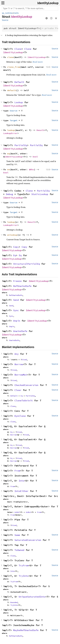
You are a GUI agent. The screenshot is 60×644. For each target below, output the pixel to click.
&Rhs (31, 169)
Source (5, 20)
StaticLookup (40, 194)
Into (21, 481)
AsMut (28, 512)
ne (8, 169)
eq (8, 154)
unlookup (12, 235)
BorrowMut (21, 375)
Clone (18, 49)
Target (14, 120)
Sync (16, 310)
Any (17, 354)
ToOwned (19, 550)
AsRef (17, 512)
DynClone (20, 416)
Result (40, 130)
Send (16, 300)
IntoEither (21, 491)
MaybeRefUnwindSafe (26, 630)
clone (10, 57)
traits (16, 13)
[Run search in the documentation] (30, 8)
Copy (16, 247)
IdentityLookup (48, 3)
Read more (38, 62)
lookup (11, 130)
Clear (18, 390)
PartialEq (21, 145)
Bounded (14, 602)
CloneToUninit (24, 400)
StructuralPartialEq (27, 264)
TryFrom (24, 565)
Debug (10, 194)
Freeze (17, 281)
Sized (24, 360)
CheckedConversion (26, 385)
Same (17, 535)
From (17, 471)
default (12, 90)
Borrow (19, 364)
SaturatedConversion (28, 540)
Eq (15, 255)
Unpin (17, 321)
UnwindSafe (20, 331)
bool (35, 157)
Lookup (19, 102)
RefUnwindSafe (22, 286)
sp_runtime (7, 13)
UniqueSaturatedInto (32, 597)
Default (19, 82)
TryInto (24, 576)
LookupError (10, 133)
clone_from (14, 67)
